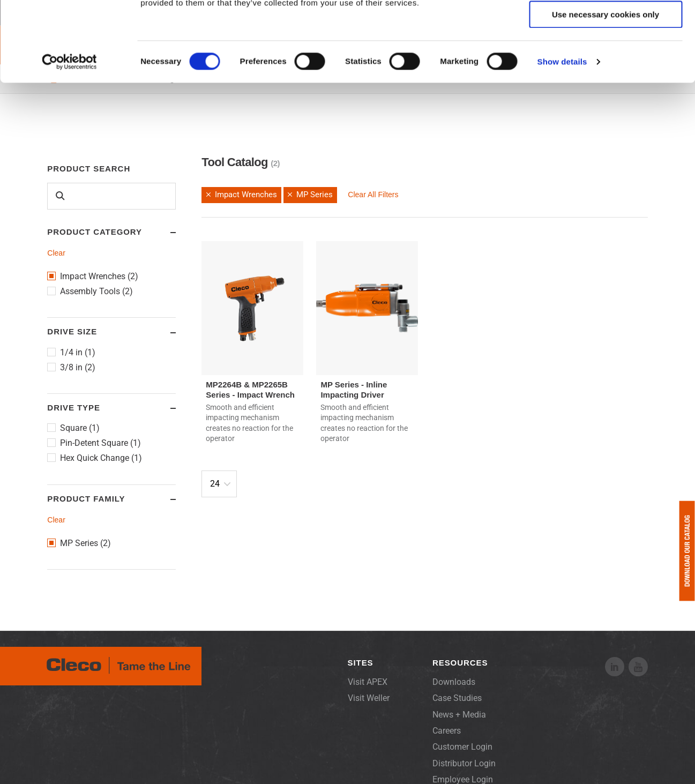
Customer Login (462, 747)
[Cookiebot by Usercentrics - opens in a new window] (69, 137)
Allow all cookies (606, 27)
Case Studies (457, 698)
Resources (460, 663)
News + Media (459, 715)
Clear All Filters (373, 195)
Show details (562, 136)
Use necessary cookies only (606, 89)
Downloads (454, 682)
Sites (361, 663)
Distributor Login (464, 763)
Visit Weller (369, 698)
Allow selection (605, 58)
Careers (447, 731)
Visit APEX (368, 682)
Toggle (163, 233)
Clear (56, 253)
